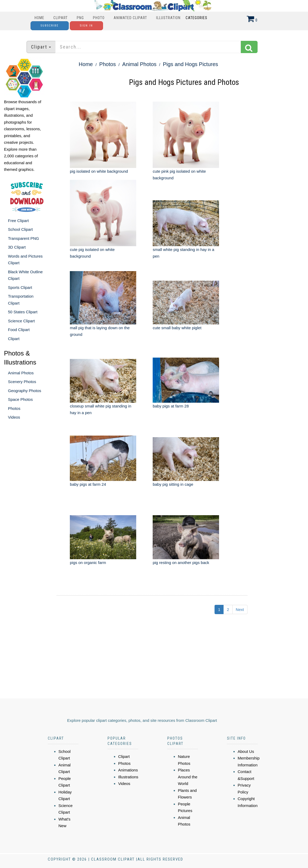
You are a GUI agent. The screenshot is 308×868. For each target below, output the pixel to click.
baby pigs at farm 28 (171, 406)
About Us (246, 751)
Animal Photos (21, 373)
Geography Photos (25, 391)
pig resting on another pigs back (181, 563)
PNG (80, 18)
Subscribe (50, 26)
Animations (128, 770)
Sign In (86, 26)
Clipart (61, 18)
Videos (14, 417)
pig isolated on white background (99, 171)
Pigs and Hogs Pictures (190, 64)
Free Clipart (18, 221)
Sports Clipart (20, 287)
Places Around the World (188, 777)
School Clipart (20, 229)
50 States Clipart (23, 312)
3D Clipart (17, 247)
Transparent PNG (23, 238)
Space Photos (20, 399)
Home (39, 18)
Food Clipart (19, 330)
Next (240, 609)
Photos (14, 408)
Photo (99, 18)
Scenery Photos (22, 382)
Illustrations (128, 777)
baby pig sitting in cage (173, 484)
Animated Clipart (130, 18)
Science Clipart (21, 321)
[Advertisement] (143, 659)
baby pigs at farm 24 (88, 484)
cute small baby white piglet (177, 328)
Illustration (168, 18)
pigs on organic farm (88, 563)
